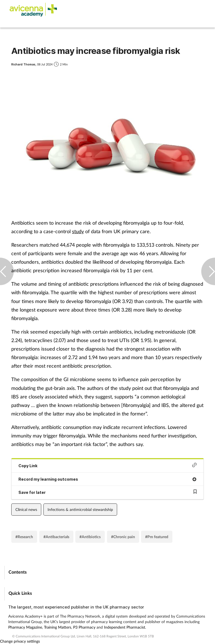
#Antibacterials (56, 537)
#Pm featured (157, 537)
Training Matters (58, 627)
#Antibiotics (90, 537)
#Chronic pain (123, 537)
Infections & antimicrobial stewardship (80, 509)
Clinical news (26, 509)
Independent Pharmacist (125, 627)
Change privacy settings (20, 641)
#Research (24, 537)
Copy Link (107, 465)
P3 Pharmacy (84, 627)
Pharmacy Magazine (25, 627)
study (78, 231)
